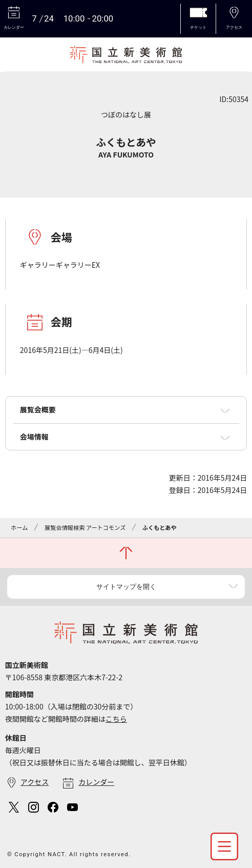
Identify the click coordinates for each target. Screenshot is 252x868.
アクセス (35, 782)
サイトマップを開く (126, 587)
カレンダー (96, 782)
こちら (116, 719)
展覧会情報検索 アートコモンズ (85, 527)
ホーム (19, 527)
